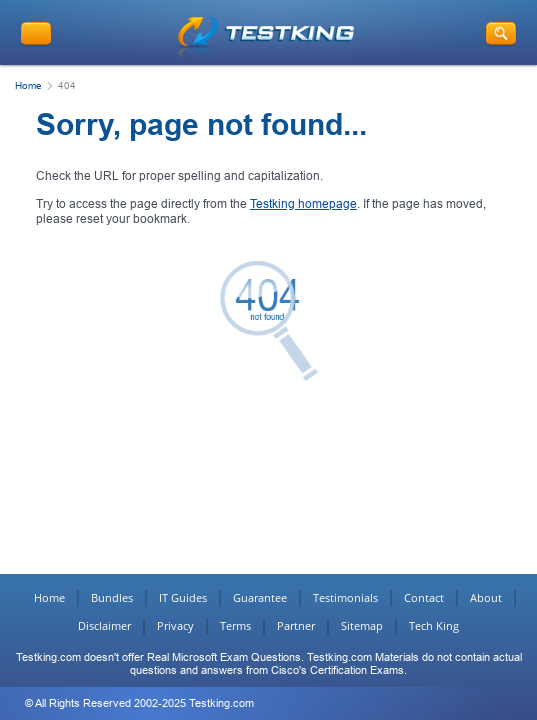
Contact (424, 597)
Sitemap (362, 625)
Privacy (175, 625)
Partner (296, 625)
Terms (235, 625)
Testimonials (345, 597)
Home (28, 85)
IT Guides (183, 597)
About (486, 597)
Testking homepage (303, 204)
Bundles (112, 597)
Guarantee (260, 597)
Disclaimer (104, 625)
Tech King (434, 625)
